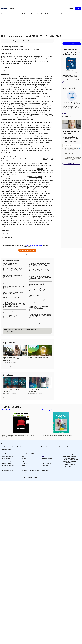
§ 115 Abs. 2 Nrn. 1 (36, 173)
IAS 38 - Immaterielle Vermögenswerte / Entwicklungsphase (13, 276)
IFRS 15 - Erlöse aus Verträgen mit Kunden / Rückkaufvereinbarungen (14, 293)
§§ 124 (45, 159)
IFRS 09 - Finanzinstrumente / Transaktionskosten (10, 264)
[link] (3, 14)
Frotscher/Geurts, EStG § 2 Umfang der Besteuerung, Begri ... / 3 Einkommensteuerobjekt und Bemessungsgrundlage (38, 308)
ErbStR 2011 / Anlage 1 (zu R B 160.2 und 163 (40, 295)
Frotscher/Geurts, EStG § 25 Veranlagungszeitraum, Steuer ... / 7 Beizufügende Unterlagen (37, 322)
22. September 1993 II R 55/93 (35, 195)
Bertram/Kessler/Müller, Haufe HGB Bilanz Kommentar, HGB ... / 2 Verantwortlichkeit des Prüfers (40, 271)
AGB (80, 148)
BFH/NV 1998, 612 (10, 226)
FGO (33, 124)
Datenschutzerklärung (69, 152)
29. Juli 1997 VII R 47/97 (20, 197)
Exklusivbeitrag (8, 346)
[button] (12, 8)
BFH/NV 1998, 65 (33, 197)
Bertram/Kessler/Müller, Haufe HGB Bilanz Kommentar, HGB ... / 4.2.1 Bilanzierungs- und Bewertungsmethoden (40, 277)
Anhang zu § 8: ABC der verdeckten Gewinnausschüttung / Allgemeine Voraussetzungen (11, 317)
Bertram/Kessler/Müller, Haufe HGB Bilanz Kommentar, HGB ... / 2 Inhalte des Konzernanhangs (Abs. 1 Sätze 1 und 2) (39, 264)
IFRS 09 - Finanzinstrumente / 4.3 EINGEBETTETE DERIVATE (11, 282)
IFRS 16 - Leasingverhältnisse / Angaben (13, 298)
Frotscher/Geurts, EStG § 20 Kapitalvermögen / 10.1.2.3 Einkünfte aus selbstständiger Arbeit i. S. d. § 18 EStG (40, 315)
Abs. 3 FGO (49, 173)
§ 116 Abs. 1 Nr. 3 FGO (32, 56)
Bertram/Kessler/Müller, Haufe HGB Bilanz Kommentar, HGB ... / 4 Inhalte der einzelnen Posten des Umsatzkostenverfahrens (14, 270)
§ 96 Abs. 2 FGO (25, 222)
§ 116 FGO (40, 169)
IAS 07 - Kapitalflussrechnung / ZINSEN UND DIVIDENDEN (14, 287)
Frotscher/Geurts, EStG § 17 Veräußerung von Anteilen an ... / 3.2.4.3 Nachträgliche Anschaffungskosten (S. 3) (40, 301)
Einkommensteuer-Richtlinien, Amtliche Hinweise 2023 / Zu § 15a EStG (38, 284)
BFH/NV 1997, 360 (12, 212)
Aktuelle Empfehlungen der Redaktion (12, 311)
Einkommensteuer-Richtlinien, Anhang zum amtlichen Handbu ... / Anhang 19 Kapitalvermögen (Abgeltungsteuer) (39, 290)
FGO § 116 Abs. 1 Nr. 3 (7, 70)
